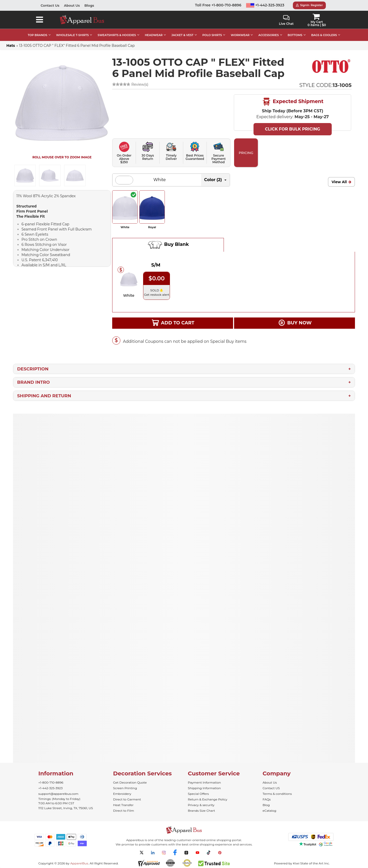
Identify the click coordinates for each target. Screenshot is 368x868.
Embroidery (122, 794)
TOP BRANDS (38, 35)
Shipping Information (204, 788)
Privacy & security (201, 805)
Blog (266, 805)
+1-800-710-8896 (51, 782)
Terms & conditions (277, 794)
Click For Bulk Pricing (293, 129)
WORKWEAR (240, 35)
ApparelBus (79, 863)
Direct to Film (124, 811)
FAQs (267, 799)
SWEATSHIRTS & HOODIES (117, 35)
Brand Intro (33, 382)
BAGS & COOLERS (324, 35)
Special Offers (198, 794)
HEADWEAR (154, 35)
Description (33, 369)
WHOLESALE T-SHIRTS (73, 35)
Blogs (89, 5)
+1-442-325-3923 (265, 5)
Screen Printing (125, 788)
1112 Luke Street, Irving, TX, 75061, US (66, 808)
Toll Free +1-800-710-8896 (218, 5)
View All (339, 182)
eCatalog (269, 811)
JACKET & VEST (182, 35)
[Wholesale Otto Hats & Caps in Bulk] (331, 66)
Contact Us (50, 5)
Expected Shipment (293, 102)
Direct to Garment (127, 799)
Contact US (271, 788)
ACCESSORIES (269, 35)
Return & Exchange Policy (208, 799)
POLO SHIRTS (212, 35)
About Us (72, 5)
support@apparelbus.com (58, 794)
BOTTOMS (295, 35)
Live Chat (286, 20)
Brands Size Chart (201, 811)
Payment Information (204, 782)
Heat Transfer (123, 805)
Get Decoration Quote (130, 782)
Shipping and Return (44, 396)
